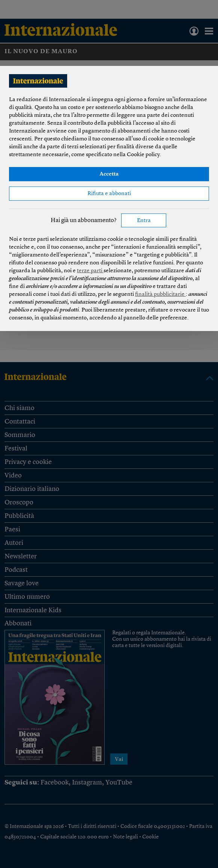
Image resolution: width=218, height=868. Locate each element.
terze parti (90, 271)
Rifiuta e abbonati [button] (109, 194)
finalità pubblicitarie (160, 295)
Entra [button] (144, 221)
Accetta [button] (109, 174)
